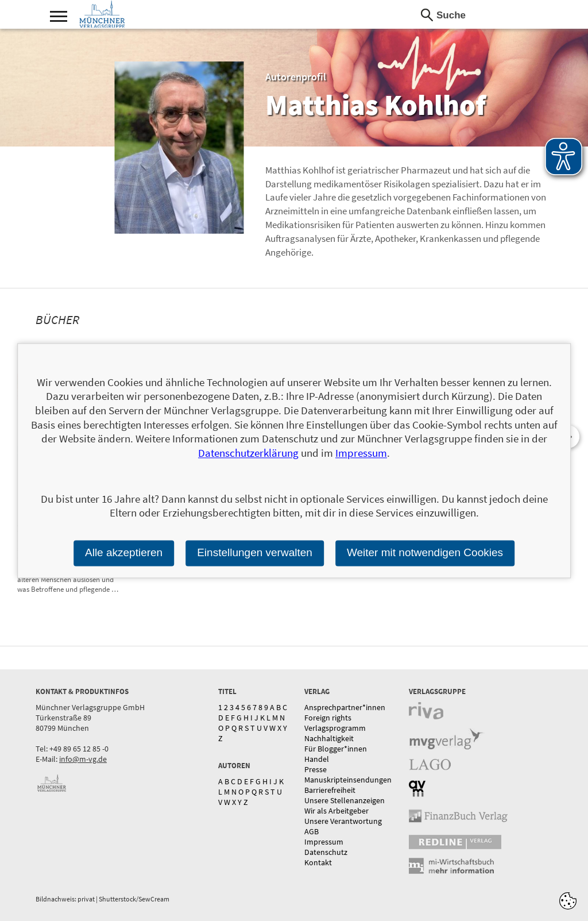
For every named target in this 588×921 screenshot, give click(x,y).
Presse (316, 769)
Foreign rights (328, 718)
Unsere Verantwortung (343, 821)
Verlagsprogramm (335, 728)
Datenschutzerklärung (248, 453)
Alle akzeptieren (124, 552)
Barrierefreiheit (330, 790)
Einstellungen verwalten (255, 552)
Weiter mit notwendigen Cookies (425, 552)
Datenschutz (326, 852)
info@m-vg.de (83, 759)
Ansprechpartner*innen (345, 707)
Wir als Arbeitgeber (336, 811)
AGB (312, 831)
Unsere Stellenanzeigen (345, 800)
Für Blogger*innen (336, 749)
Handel (317, 759)
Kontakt (318, 862)
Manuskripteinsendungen (348, 780)
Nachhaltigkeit (329, 738)
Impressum (324, 842)
